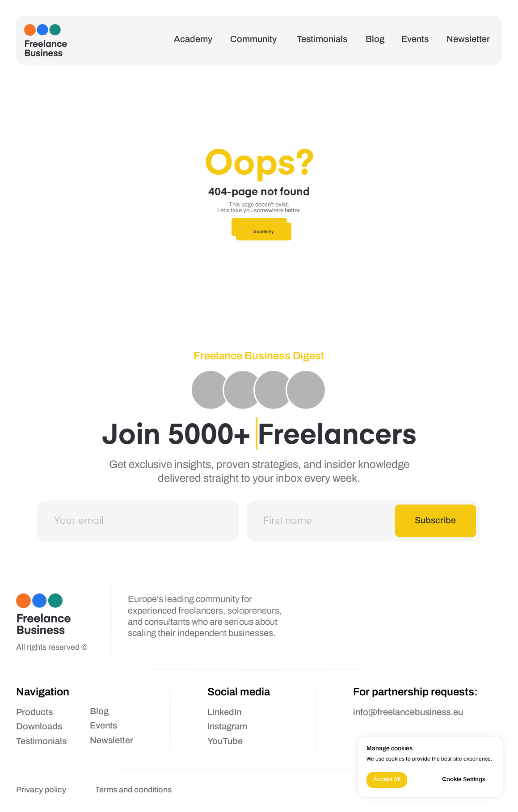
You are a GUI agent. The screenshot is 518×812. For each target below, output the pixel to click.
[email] (138, 521)
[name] (362, 521)
